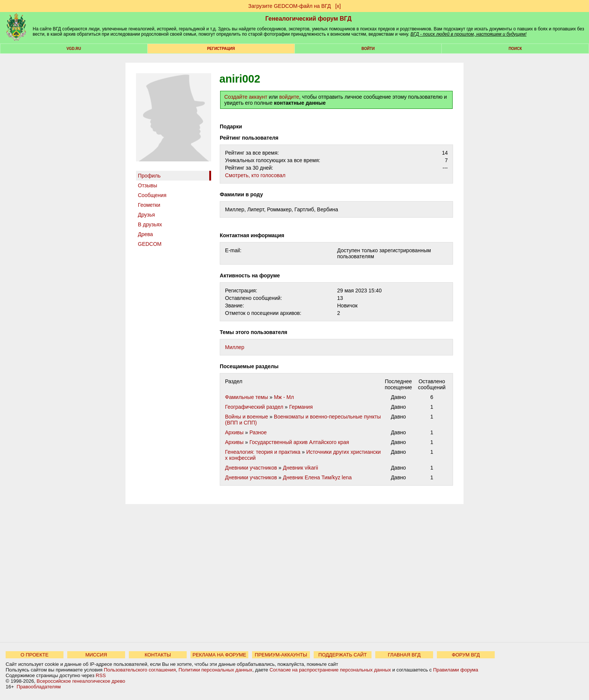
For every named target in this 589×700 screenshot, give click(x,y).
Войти (368, 49)
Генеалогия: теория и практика (263, 452)
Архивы (234, 432)
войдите (289, 97)
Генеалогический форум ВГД (308, 19)
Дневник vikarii (301, 468)
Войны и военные (247, 417)
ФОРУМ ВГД (466, 655)
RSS (101, 675)
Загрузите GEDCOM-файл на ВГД (290, 6)
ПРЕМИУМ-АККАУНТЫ (281, 655)
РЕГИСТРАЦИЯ (221, 49)
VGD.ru (74, 49)
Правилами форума (456, 670)
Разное (258, 432)
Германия (301, 407)
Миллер (235, 347)
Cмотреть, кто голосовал (255, 175)
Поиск (515, 49)
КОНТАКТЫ (158, 655)
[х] (338, 6)
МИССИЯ (96, 655)
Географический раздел (254, 407)
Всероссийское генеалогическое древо (81, 681)
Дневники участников (251, 468)
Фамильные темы (247, 397)
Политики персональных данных (215, 670)
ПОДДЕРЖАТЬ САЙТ (343, 655)
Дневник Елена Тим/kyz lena (317, 477)
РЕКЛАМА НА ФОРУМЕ (219, 655)
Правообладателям (39, 687)
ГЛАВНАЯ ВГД (404, 655)
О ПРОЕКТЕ (35, 655)
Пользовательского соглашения (140, 670)
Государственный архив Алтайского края (299, 442)
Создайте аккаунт (246, 97)
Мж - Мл (284, 397)
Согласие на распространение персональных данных (330, 670)
